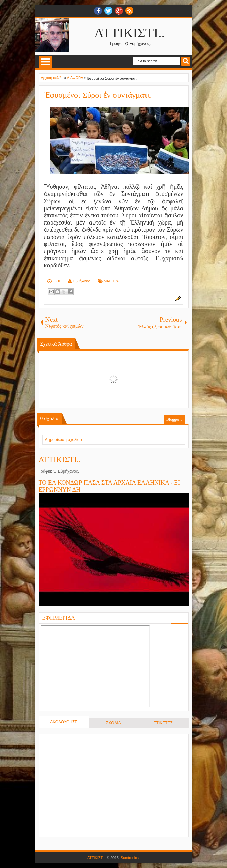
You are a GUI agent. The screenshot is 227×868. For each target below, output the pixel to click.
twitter (108, 11)
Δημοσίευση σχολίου (63, 440)
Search (186, 61)
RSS (129, 11)
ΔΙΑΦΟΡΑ (111, 281)
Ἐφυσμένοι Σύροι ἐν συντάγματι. (98, 95)
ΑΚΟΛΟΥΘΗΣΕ (64, 722)
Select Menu (45, 62)
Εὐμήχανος (82, 281)
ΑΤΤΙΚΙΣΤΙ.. (130, 33)
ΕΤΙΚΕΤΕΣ (163, 723)
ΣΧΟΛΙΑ (114, 723)
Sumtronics (130, 858)
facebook (98, 11)
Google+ (119, 11)
